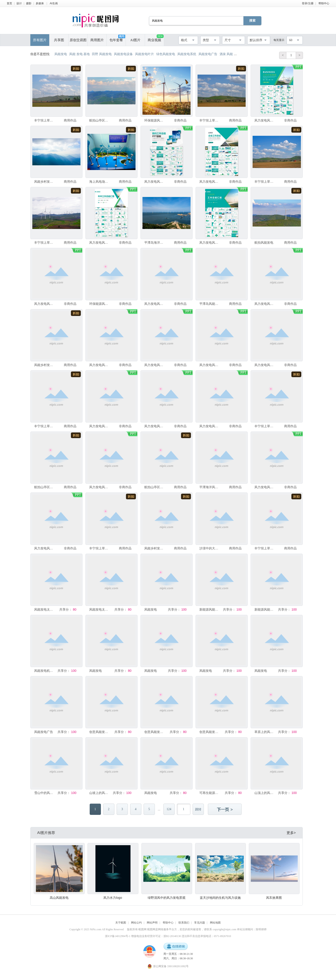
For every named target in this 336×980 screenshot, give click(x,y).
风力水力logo (113, 898)
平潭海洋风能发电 (210, 487)
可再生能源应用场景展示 (210, 793)
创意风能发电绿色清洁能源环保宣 (100, 732)
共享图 (59, 40)
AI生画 (54, 3)
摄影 (29, 3)
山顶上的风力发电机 (265, 793)
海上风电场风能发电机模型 (100, 182)
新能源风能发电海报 (265, 609)
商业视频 (156, 38)
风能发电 (151, 609)
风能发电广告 (44, 732)
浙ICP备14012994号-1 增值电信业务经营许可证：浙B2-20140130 (143, 936)
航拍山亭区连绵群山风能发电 (100, 120)
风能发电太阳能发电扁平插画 (45, 609)
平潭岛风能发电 (210, 304)
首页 (9, 3)
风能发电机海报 (45, 671)
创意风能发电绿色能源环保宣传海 (210, 732)
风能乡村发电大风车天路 (45, 182)
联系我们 (184, 923)
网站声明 (152, 923)
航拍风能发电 (264, 243)
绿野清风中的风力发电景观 (167, 898)
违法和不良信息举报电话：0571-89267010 (206, 936)
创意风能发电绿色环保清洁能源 (155, 732)
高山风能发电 (59, 898)
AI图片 (135, 40)
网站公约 (136, 923)
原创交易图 (78, 40)
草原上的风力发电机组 (265, 732)
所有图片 (40, 40)
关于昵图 (121, 923)
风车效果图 (274, 898)
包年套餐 (117, 38)
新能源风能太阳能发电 (210, 609)
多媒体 (40, 3)
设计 (19, 3)
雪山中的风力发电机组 (45, 793)
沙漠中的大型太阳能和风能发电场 (210, 548)
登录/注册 (308, 3)
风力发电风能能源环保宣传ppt (265, 120)
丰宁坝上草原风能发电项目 (45, 120)
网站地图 (215, 923)
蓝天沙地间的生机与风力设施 (220, 898)
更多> (291, 833)
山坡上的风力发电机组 (100, 793)
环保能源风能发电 (155, 120)
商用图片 (97, 40)
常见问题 (200, 923)
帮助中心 (324, 3)
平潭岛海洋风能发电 (155, 243)
